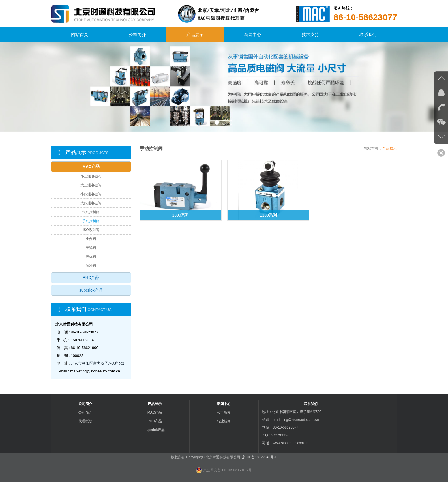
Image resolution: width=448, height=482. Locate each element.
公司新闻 (224, 412)
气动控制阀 (91, 212)
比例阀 (91, 239)
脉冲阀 (91, 266)
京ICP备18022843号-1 (259, 457)
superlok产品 (91, 290)
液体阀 (91, 257)
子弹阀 (91, 248)
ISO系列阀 (91, 230)
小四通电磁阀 (91, 194)
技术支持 (310, 34)
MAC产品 (91, 166)
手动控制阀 (91, 221)
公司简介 (137, 34)
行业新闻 (224, 421)
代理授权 (85, 421)
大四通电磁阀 (91, 203)
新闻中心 (253, 34)
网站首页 (80, 34)
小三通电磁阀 (91, 176)
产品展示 (195, 34)
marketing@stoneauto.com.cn (95, 371)
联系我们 (368, 34)
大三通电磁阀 (91, 185)
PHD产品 (91, 277)
